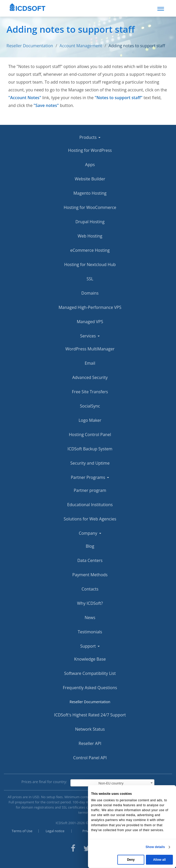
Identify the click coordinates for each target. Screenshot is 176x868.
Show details (155, 847)
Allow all (160, 860)
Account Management (81, 46)
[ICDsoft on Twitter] (87, 848)
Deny (131, 860)
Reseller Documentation (30, 46)
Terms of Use (22, 831)
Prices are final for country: (44, 782)
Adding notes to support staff (137, 46)
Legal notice (55, 831)
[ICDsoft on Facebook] (73, 848)
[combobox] (112, 783)
